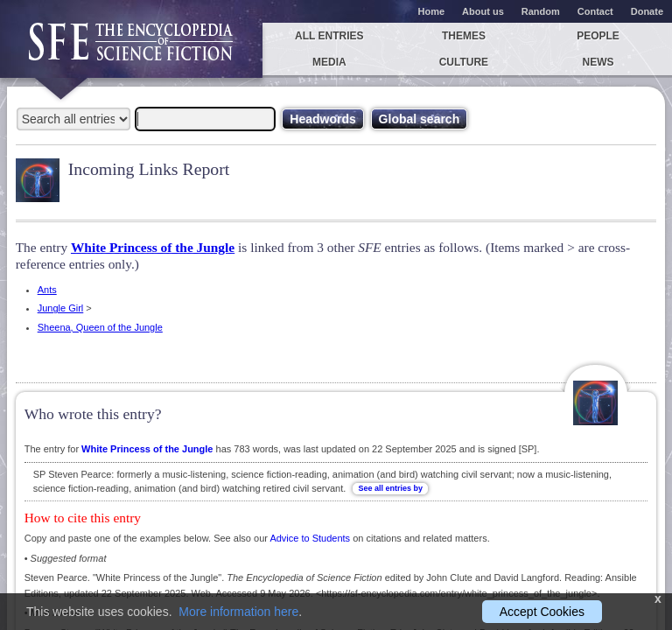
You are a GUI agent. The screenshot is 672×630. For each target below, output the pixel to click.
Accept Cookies (542, 612)
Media (329, 62)
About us (483, 11)
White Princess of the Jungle (153, 247)
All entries (329, 36)
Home (432, 11)
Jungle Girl (61, 308)
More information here (238, 612)
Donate (647, 11)
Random (541, 11)
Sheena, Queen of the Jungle (100, 327)
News (598, 62)
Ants (47, 290)
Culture (464, 62)
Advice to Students (310, 538)
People (598, 36)
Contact (595, 11)
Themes (464, 36)
